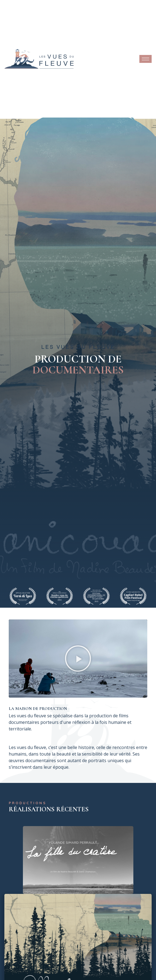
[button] (78, 659)
